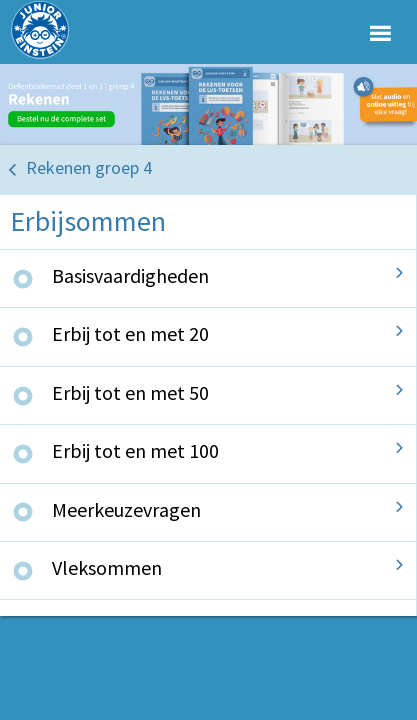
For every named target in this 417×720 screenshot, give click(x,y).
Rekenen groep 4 (89, 167)
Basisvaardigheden (130, 275)
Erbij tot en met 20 (130, 333)
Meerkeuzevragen (126, 509)
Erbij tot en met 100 (135, 450)
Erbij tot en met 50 (130, 392)
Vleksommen (107, 567)
